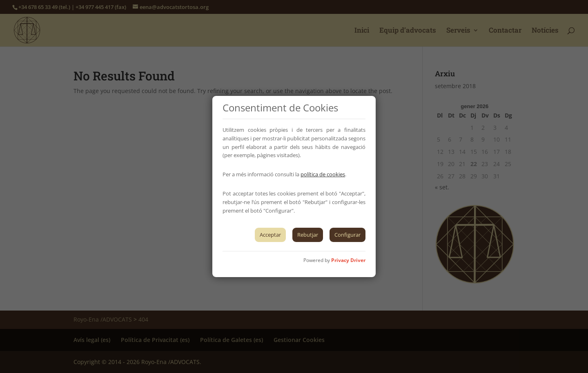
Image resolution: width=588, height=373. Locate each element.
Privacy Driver (348, 260)
